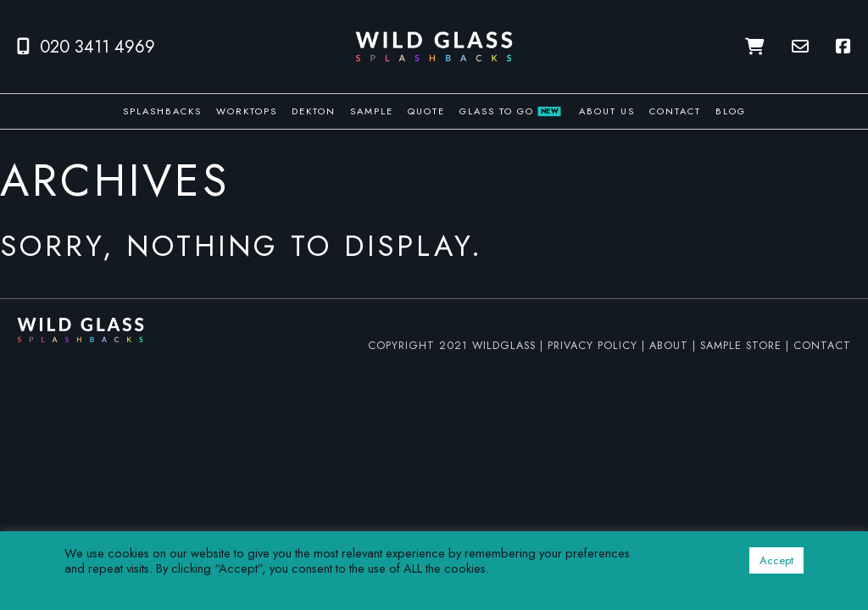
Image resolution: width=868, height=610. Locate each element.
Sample (372, 111)
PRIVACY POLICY (593, 346)
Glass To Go (510, 111)
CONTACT (822, 346)
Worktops (247, 111)
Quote (426, 111)
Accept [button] (776, 560)
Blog (731, 111)
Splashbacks (162, 111)
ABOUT (669, 346)
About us (607, 111)
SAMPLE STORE (741, 346)
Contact (675, 111)
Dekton (314, 111)
